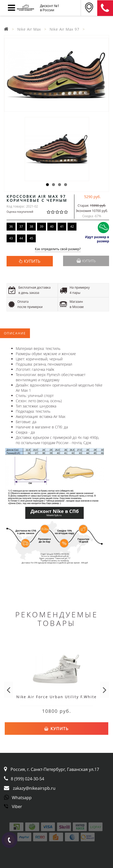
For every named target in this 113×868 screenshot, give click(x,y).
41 (62, 226)
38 (31, 226)
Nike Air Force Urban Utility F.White (56, 697)
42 (72, 226)
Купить (86, 261)
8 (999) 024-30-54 (27, 779)
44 (21, 238)
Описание (15, 333)
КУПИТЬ (32, 261)
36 (11, 226)
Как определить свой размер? (58, 249)
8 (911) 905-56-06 (105, 8)
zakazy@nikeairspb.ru (34, 788)
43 (11, 238)
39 (42, 226)
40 (52, 226)
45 (31, 238)
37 (21, 226)
